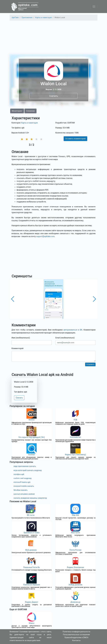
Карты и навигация (29, 123)
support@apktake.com (45, 236)
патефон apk (19, 474)
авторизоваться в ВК (73, 330)
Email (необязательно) (65, 338)
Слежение (30, 111)
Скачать (53, 96)
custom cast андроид (23, 478)
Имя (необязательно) (21, 338)
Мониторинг (17, 111)
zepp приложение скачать (25, 466)
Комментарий (18, 348)
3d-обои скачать (21, 490)
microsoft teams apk (22, 482)
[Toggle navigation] (94, 7)
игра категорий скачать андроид (28, 470)
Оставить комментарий (75, 139)
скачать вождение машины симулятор (30, 498)
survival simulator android (24, 494)
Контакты (76, 640)
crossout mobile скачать (24, 486)
